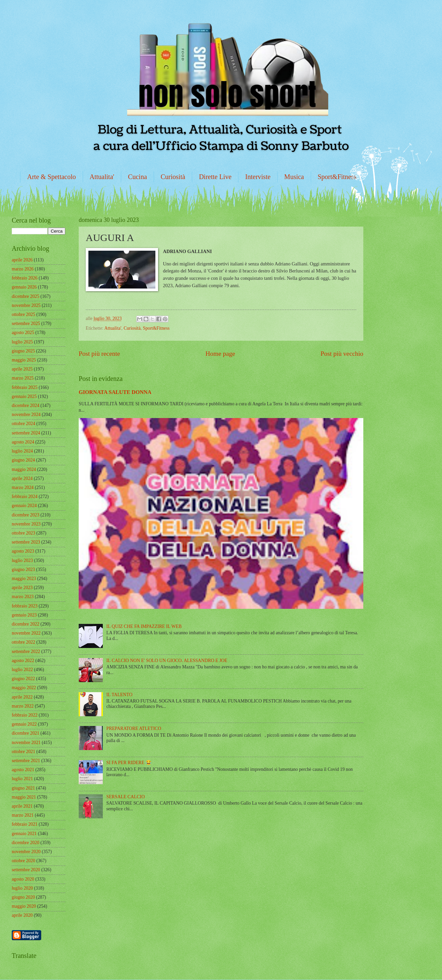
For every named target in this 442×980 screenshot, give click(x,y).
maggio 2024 (24, 469)
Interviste (258, 177)
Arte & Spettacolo (52, 177)
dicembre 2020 (25, 843)
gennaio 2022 (24, 724)
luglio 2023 (22, 560)
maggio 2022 (24, 688)
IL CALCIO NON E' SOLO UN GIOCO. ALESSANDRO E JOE (167, 661)
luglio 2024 (22, 451)
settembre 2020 (26, 870)
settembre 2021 (26, 761)
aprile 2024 (22, 478)
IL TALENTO (120, 695)
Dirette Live (215, 177)
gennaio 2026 (24, 287)
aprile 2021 (22, 806)
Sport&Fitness (337, 177)
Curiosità (173, 177)
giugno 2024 (23, 460)
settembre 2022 (26, 651)
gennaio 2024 (24, 506)
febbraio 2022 (25, 715)
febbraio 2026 (25, 278)
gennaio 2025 (24, 396)
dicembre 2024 (25, 405)
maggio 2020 (24, 906)
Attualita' (102, 177)
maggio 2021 (24, 797)
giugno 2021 (23, 788)
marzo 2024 (23, 487)
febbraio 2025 (25, 387)
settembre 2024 (26, 433)
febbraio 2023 (25, 606)
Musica (294, 177)
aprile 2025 (22, 369)
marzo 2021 (23, 815)
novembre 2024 (26, 415)
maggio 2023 (24, 579)
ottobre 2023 (23, 533)
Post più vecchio (342, 354)
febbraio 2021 (25, 824)
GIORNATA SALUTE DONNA (115, 392)
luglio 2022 (22, 670)
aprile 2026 (22, 260)
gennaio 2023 (24, 615)
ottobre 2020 (23, 861)
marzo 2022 (23, 706)
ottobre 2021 (23, 752)
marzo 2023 (23, 597)
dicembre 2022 (25, 624)
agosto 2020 (23, 879)
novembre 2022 (26, 633)
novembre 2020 (26, 852)
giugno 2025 (23, 351)
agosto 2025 (23, 333)
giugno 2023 (23, 569)
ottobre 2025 (23, 314)
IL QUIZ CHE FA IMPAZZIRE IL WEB (144, 626)
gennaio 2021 (24, 834)
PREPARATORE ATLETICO (134, 728)
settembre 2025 (26, 323)
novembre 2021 (26, 743)
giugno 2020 (23, 897)
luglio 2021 (22, 779)
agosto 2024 (23, 442)
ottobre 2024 (23, 424)
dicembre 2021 (25, 733)
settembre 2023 (26, 542)
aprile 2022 (22, 697)
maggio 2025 (24, 360)
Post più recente (99, 354)
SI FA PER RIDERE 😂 (129, 763)
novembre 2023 (26, 524)
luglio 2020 (22, 888)
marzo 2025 (23, 378)
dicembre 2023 (25, 515)
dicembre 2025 (25, 296)
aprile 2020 (22, 915)
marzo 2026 (23, 269)
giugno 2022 (23, 679)
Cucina (137, 177)
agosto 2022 (23, 661)
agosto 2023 (23, 551)
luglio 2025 (22, 342)
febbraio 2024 (25, 497)
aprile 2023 (22, 588)
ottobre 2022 (23, 642)
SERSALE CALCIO (126, 797)
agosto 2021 (23, 770)
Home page (220, 354)
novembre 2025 (26, 305)
